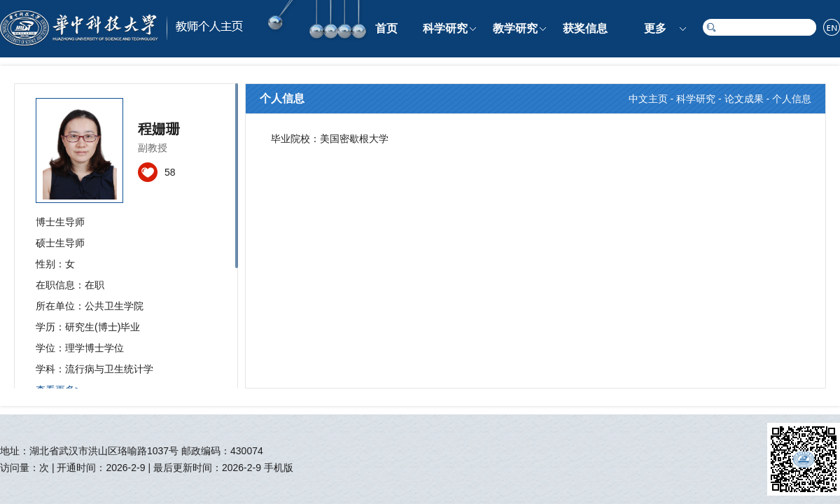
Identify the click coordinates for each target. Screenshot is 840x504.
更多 (655, 28)
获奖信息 (585, 28)
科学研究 (445, 28)
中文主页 (648, 99)
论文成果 (744, 99)
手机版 (279, 468)
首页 (386, 28)
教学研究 (515, 28)
